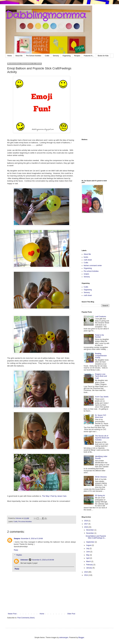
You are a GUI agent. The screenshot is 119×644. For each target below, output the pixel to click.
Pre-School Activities (34, 56)
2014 (86, 575)
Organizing (67, 56)
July (88, 548)
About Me (19, 56)
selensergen (64, 638)
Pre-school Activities (25, 522)
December (90, 530)
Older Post (71, 614)
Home (10, 56)
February (90, 565)
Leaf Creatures (101, 317)
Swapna (17, 539)
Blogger (81, 638)
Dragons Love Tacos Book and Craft (101, 376)
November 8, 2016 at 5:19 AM (32, 539)
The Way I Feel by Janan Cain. (55, 496)
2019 (86, 521)
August (89, 545)
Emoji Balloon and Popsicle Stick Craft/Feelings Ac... (96, 537)
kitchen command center (93, 266)
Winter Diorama (101, 477)
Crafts (47, 56)
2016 (86, 527)
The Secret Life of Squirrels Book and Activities (102, 438)
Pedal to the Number (99, 336)
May (88, 555)
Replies (19, 555)
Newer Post (12, 614)
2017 (86, 524)
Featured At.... (89, 56)
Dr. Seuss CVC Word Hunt (101, 416)
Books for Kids (103, 56)
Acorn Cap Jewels (102, 397)
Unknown (24, 560)
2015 (86, 572)
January (89, 568)
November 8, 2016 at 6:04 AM (43, 560)
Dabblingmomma (46, 15)
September (90, 542)
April (88, 558)
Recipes (77, 56)
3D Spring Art (100, 496)
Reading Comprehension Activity (101, 356)
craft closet (88, 260)
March (89, 561)
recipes (86, 274)
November (90, 533)
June (88, 552)
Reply (16, 550)
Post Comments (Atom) (26, 618)
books (86, 257)
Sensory (56, 56)
